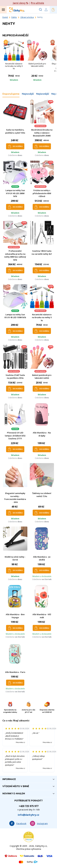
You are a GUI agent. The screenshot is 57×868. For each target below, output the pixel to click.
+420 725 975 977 (29, 806)
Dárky (14, 17)
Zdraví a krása (27, 17)
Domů (5, 17)
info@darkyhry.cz (28, 815)
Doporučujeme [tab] (11, 94)
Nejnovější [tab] (28, 94)
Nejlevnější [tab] (43, 94)
